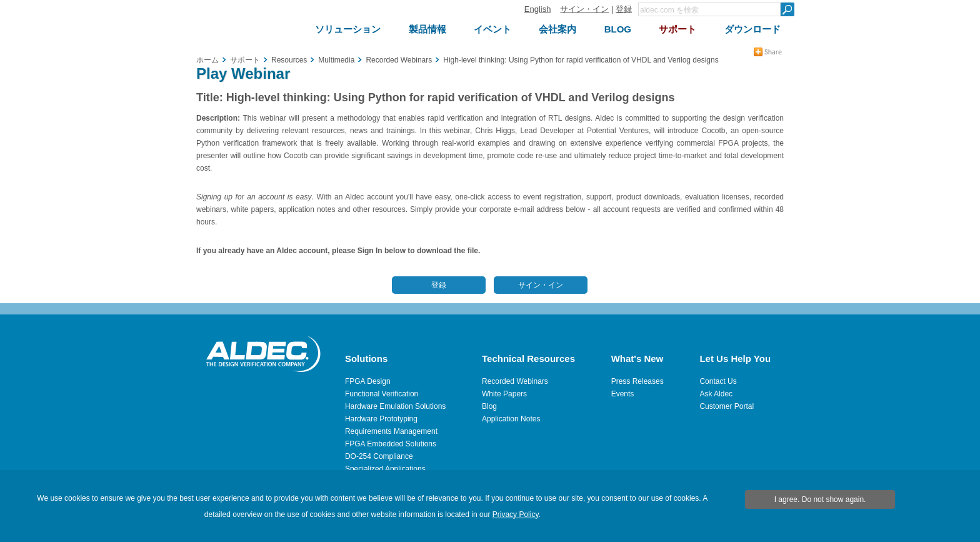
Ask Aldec (716, 394)
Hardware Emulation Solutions (395, 406)
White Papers (504, 394)
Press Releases (637, 381)
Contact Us (718, 381)
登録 (624, 9)
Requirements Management (391, 431)
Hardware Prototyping (381, 419)
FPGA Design (368, 381)
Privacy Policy (516, 514)
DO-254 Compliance (379, 456)
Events (623, 394)
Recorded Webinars (515, 381)
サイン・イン (584, 9)
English (538, 9)
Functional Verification (382, 394)
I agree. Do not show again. (820, 499)
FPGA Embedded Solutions (391, 444)
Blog (489, 406)
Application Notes (511, 419)
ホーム (207, 60)
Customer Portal (727, 406)
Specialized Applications (385, 469)
